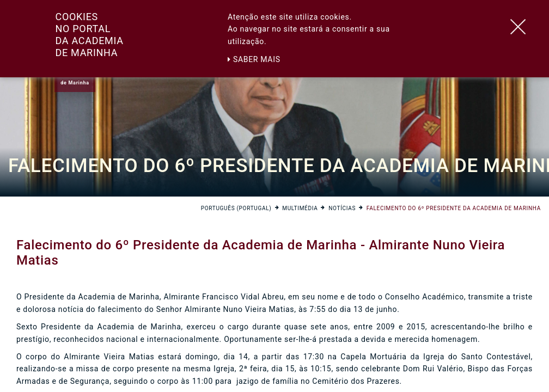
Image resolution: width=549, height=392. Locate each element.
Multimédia (300, 208)
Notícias (342, 208)
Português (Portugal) (236, 208)
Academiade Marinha (75, 79)
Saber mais (254, 59)
